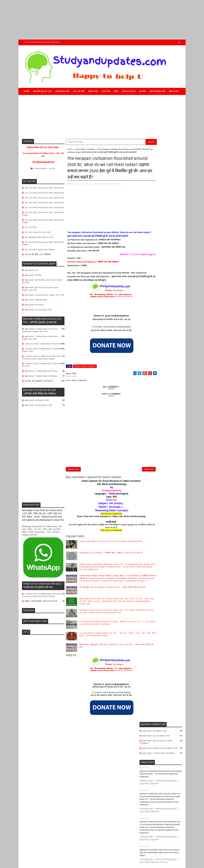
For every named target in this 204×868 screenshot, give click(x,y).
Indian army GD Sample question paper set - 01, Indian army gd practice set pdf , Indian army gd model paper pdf (107, 638)
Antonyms (148, 583)
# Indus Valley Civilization (85, 384)
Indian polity (150, 613)
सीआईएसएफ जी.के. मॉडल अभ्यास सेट (159, 368)
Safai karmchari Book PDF (157, 438)
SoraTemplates (40, 823)
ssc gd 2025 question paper (40, 251)
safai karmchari (151, 455)
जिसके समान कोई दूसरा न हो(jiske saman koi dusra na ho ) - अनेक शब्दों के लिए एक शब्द (167, 807)
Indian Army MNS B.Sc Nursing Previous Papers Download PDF (166, 664)
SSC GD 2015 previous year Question (44, 204)
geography (148, 628)
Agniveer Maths (33, 277)
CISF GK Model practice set (157, 321)
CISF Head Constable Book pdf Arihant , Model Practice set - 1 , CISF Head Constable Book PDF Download (160, 780)
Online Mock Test (42, 92)
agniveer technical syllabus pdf (160, 166)
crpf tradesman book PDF (157, 450)
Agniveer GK (31, 272)
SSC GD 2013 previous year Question (44, 199)
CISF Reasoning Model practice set (162, 351)
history (146, 632)
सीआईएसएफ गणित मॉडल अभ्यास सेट (159, 363)
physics (147, 637)
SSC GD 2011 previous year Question (44, 189)
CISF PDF (106, 92)
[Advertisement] (85, 20)
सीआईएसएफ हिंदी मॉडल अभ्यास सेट (158, 383)
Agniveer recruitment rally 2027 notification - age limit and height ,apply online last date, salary (160, 271)
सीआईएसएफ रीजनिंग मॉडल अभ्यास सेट (159, 378)
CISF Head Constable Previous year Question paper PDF (160, 335)
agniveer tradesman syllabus (41, 377)
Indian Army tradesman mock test (44, 345)
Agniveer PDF (63, 92)
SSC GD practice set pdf (38, 234)
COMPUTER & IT (151, 598)
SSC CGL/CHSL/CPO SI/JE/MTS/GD (160, 618)
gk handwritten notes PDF (39, 239)
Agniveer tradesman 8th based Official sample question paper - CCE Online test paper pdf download (161, 192)
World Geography (152, 623)
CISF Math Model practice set (159, 346)
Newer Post (73, 487)
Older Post (130, 487)
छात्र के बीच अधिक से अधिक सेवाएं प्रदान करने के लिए (102, 348)
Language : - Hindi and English (102, 512)
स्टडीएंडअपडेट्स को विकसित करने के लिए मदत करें (102, 337)
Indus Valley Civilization (85, 151)
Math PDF (174, 92)
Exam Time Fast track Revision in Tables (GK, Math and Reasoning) (102, 535)
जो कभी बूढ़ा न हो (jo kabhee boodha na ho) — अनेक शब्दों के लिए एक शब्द (167, 730)
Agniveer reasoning (36, 301)
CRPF (116, 92)
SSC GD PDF (79, 92)
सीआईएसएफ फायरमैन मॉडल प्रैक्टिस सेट (160, 373)
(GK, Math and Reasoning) (102, 503)
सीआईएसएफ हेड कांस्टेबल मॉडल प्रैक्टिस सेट (161, 388)
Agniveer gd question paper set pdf (44, 296)
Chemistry (148, 603)
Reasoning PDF (158, 92)
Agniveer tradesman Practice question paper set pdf (40, 332)
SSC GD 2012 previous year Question (44, 194)
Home (27, 92)
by (102, 506)
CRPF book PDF (151, 416)
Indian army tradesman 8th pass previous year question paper (42, 359)
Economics (148, 608)
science (147, 642)
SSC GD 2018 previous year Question (45, 209)
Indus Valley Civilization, (112, 194)
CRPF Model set (151, 403)
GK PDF (143, 92)
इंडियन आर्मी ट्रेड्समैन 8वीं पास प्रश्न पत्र (41, 603)
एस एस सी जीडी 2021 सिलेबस (38, 256)
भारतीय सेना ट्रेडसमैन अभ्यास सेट (39, 382)
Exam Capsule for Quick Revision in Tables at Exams (102, 499)
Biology (147, 588)
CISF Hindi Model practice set (159, 341)
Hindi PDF (93, 92)
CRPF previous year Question (158, 428)
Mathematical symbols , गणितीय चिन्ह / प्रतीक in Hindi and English (166, 676)
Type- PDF (102, 515)
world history (150, 647)
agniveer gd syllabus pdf (38, 311)
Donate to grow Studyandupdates (102, 333)
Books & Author (151, 593)
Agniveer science (34, 306)
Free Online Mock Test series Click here (42, 42)
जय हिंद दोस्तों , (102, 540)
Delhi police (129, 92)
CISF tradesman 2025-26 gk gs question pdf (159, 291)
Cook (145, 433)
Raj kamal (67, 823)
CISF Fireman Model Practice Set (161, 316)
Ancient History (151, 578)
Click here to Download (102, 532)
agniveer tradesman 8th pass (41, 373)
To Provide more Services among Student (102, 344)
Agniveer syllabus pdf (37, 402)
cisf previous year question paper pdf (160, 357)
